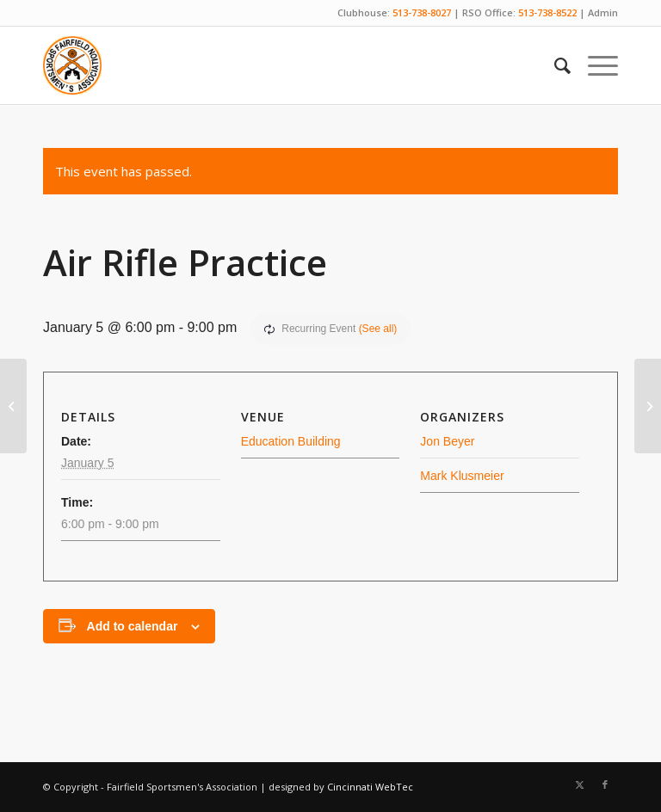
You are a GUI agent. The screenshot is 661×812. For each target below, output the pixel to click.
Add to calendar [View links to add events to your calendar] (133, 626)
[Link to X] (579, 784)
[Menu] (594, 65)
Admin (603, 12)
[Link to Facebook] (605, 784)
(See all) (378, 329)
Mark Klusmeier (462, 476)
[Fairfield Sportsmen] (72, 65)
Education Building (291, 441)
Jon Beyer (447, 441)
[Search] (554, 65)
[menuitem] (554, 65)
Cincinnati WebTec (370, 787)
